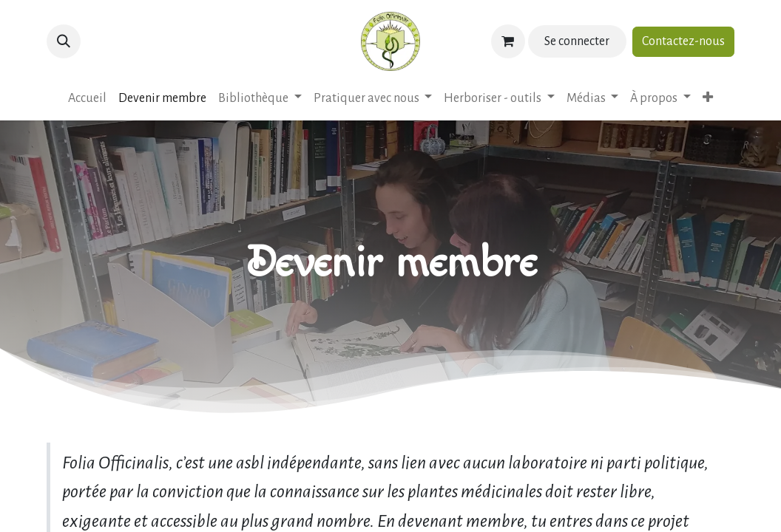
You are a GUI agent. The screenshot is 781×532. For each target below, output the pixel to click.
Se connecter (577, 41)
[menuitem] (87, 99)
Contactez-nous (683, 41)
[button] (64, 41)
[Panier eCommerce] (508, 41)
